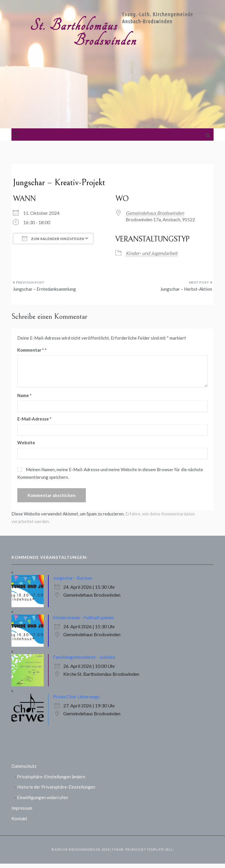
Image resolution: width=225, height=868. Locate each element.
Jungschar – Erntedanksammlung (44, 289)
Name (24, 395)
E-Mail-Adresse (34, 419)
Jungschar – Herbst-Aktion (186, 289)
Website (26, 442)
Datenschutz (24, 766)
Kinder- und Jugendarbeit (152, 253)
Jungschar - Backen (73, 578)
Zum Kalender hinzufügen (53, 239)
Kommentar (31, 350)
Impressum (22, 808)
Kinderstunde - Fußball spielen (83, 617)
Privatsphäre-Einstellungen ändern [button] (51, 777)
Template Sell (160, 849)
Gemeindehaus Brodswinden (155, 213)
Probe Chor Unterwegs (76, 696)
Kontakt (19, 818)
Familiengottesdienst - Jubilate (84, 657)
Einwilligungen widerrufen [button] (42, 797)
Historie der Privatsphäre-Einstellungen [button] (56, 787)
